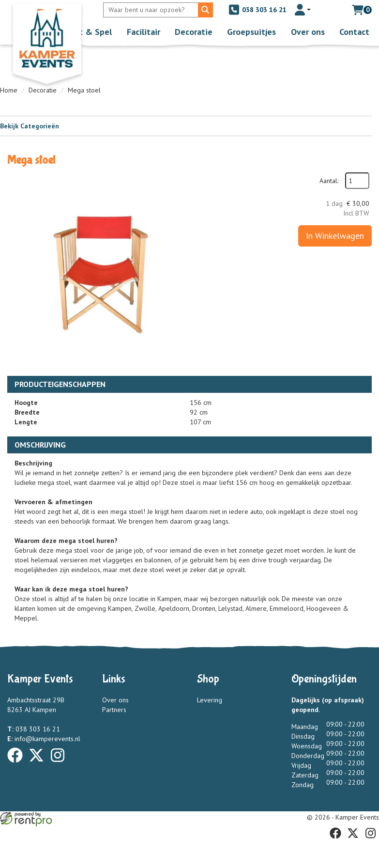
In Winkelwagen (335, 236)
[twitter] (39, 764)
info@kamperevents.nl (44, 739)
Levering (209, 700)
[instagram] (61, 764)
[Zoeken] (205, 10)
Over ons (308, 32)
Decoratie (194, 32)
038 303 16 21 (258, 10)
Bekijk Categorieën (186, 126)
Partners (114, 710)
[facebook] (18, 764)
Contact (354, 32)
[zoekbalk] (152, 10)
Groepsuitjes (251, 32)
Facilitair (144, 32)
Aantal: (329, 181)
